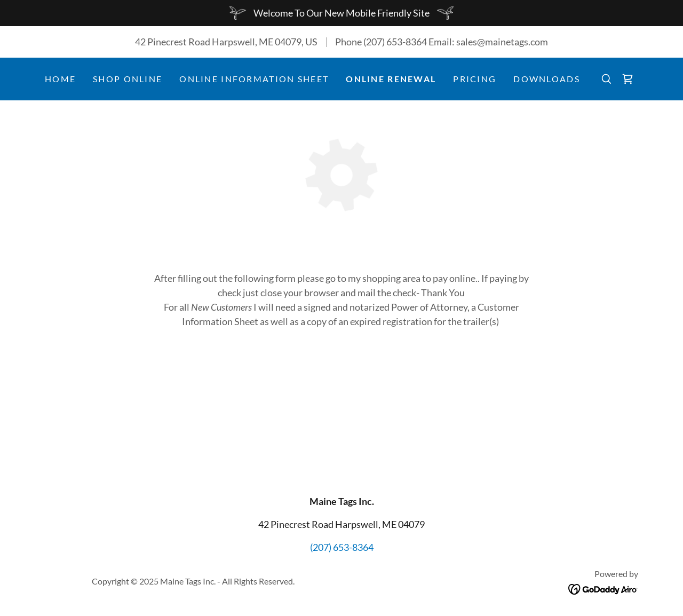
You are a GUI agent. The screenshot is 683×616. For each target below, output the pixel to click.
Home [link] (60, 79)
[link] (628, 79)
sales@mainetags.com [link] (502, 42)
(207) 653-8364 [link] (395, 42)
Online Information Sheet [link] (254, 79)
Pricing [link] (475, 79)
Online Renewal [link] (391, 79)
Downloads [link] (547, 79)
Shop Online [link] (128, 79)
